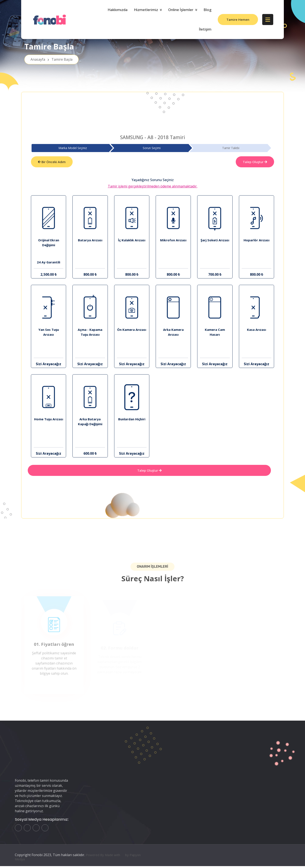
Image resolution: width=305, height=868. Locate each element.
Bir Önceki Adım (52, 162)
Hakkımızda (118, 10)
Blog (207, 10)
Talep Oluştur (255, 162)
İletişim (205, 29)
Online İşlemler (181, 10)
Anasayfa (51, 62)
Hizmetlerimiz (146, 10)
